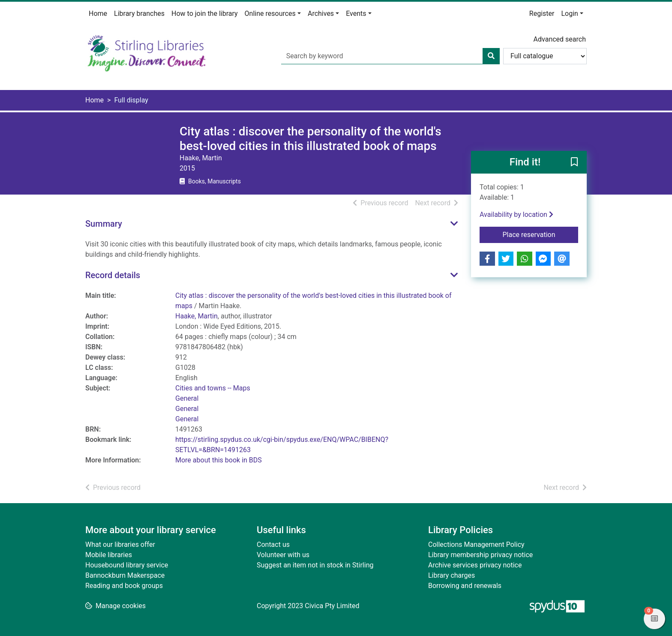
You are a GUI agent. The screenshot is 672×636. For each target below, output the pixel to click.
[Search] (491, 56)
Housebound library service (127, 565)
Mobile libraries (109, 555)
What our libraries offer (120, 544)
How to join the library (205, 13)
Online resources (270, 13)
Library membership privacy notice (480, 555)
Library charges (451, 575)
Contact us (273, 544)
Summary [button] (104, 224)
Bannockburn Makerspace (125, 575)
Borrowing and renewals (465, 586)
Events (356, 13)
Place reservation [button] (541, 234)
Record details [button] (113, 275)
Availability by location (516, 214)
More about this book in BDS (219, 460)
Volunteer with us (283, 555)
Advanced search (560, 39)
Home (98, 13)
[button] (574, 163)
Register (542, 13)
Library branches (139, 13)
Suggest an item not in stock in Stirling (315, 565)
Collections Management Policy (476, 544)
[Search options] (545, 56)
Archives (321, 13)
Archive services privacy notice (475, 565)
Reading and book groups (124, 586)
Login (569, 13)
